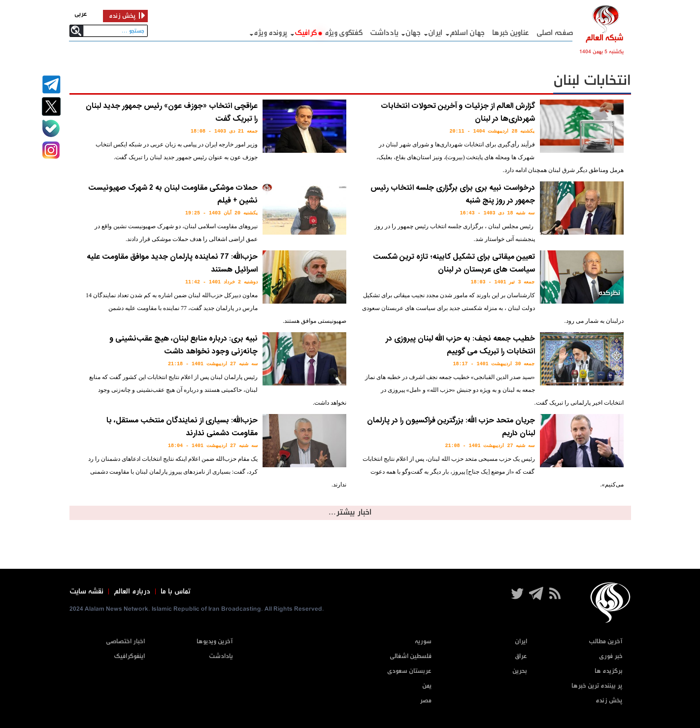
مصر (426, 701)
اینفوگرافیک (129, 656)
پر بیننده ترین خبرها (597, 686)
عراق (521, 656)
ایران (435, 33)
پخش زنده (609, 701)
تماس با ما (176, 591)
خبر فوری (611, 656)
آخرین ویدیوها (215, 641)
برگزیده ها (609, 671)
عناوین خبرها (511, 33)
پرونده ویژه (270, 33)
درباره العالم (132, 591)
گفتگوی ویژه (344, 33)
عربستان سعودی (409, 671)
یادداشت (384, 33)
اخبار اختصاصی (125, 641)
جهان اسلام (467, 33)
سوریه (423, 641)
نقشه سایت (86, 591)
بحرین (520, 671)
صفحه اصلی (555, 33)
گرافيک (306, 33)
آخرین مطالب (606, 641)
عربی (81, 14)
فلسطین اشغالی (411, 656)
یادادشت (221, 656)
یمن (427, 686)
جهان (413, 33)
